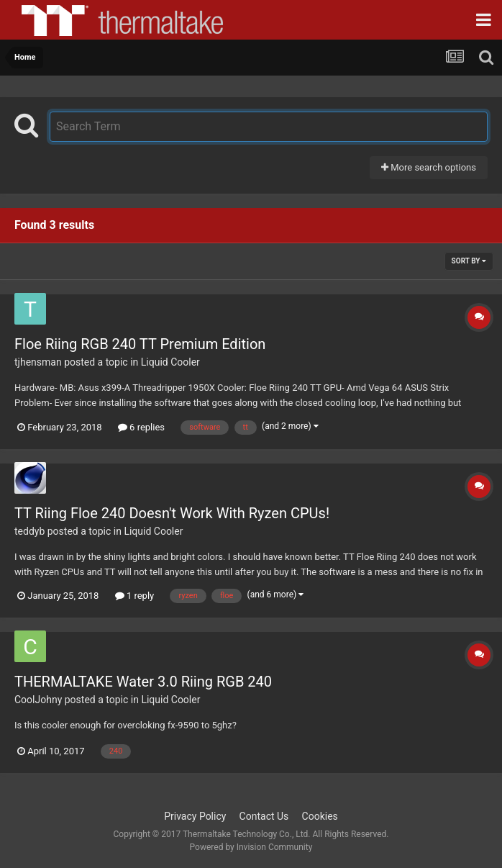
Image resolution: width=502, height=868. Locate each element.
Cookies (320, 816)
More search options (429, 167)
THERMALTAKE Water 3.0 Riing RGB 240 (143, 682)
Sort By (469, 261)
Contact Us (264, 816)
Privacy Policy (195, 816)
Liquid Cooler (170, 362)
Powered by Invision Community (251, 847)
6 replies (141, 427)
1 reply (135, 596)
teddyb (29, 531)
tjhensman (38, 362)
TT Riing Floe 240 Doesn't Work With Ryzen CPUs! (172, 513)
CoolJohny (38, 700)
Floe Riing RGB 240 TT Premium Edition (140, 344)
